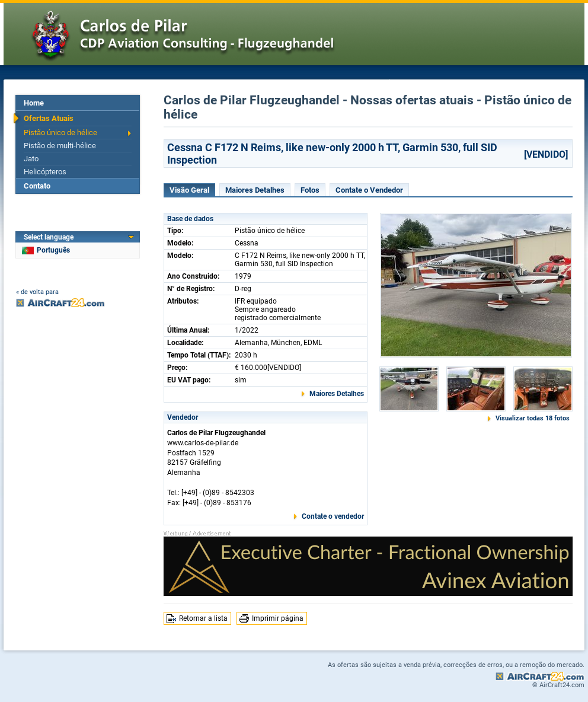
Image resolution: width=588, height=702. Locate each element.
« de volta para (37, 292)
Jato (31, 159)
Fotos (310, 190)
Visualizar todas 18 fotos (533, 418)
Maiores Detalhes (255, 190)
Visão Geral (189, 190)
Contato (37, 186)
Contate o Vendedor (369, 190)
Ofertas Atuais (49, 118)
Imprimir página (278, 618)
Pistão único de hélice (60, 133)
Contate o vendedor (333, 516)
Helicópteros (45, 172)
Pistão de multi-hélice (60, 146)
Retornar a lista (203, 618)
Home (34, 103)
